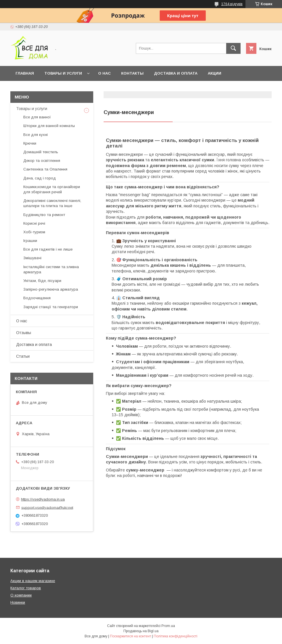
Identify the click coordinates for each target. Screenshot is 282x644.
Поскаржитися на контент (130, 636)
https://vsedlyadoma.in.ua (43, 499)
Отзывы (24, 333)
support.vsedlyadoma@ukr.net (47, 507)
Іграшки (30, 241)
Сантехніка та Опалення (45, 169)
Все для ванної (37, 117)
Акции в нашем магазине (33, 581)
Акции (215, 73)
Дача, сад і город (40, 178)
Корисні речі (34, 223)
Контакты (132, 73)
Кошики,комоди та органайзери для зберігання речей (52, 189)
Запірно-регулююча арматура (51, 289)
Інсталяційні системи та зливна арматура (51, 269)
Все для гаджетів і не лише (48, 249)
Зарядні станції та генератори (51, 307)
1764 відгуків (232, 4)
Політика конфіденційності (176, 636)
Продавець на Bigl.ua (141, 631)
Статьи (23, 356)
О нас (104, 73)
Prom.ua (168, 626)
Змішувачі (32, 258)
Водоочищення (37, 298)
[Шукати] (233, 48)
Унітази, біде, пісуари (42, 281)
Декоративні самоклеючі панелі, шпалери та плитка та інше (52, 203)
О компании (21, 595)
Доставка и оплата (176, 73)
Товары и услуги (63, 73)
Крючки (30, 143)
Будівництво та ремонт (44, 215)
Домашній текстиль (41, 152)
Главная (25, 73)
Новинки (18, 602)
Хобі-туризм (34, 232)
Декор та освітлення (42, 161)
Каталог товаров (26, 588)
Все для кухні (36, 135)
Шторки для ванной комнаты (49, 126)
